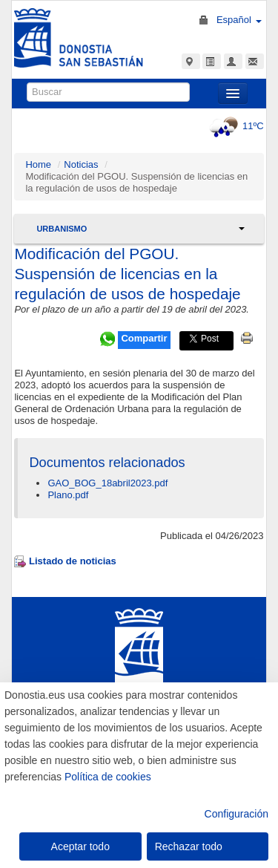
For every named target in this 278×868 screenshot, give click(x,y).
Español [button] (239, 20)
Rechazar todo (189, 846)
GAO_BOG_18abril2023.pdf (107, 483)
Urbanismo (62, 229)
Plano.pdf (68, 495)
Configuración (236, 814)
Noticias (81, 164)
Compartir (144, 338)
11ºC (235, 126)
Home (38, 164)
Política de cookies (108, 777)
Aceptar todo (80, 846)
